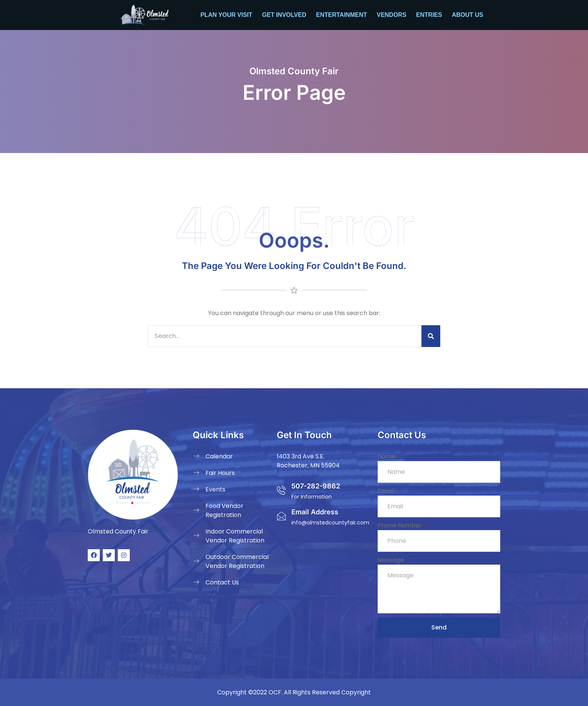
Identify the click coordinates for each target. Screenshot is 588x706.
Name (387, 456)
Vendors (391, 15)
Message (391, 560)
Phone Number (400, 525)
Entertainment (342, 15)
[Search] (431, 336)
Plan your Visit (226, 15)
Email (386, 491)
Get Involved (284, 15)
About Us (468, 15)
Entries (429, 15)
